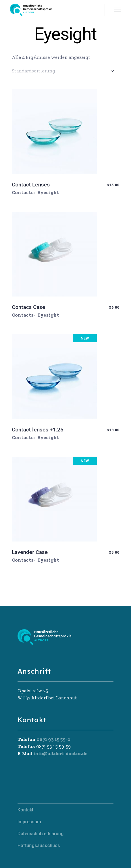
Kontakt (25, 810)
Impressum (29, 822)
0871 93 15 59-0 (53, 739)
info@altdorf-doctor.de (60, 753)
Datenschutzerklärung (41, 834)
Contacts (23, 192)
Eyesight (48, 192)
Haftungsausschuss (39, 846)
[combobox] (64, 71)
